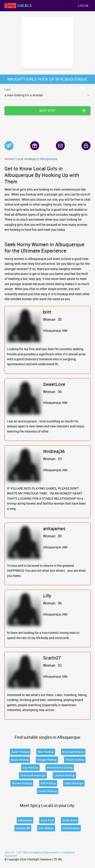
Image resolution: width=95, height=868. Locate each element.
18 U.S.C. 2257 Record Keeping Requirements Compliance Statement (40, 854)
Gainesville (23, 828)
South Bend (70, 820)
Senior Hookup (48, 791)
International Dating (60, 767)
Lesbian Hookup (64, 775)
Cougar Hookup (47, 760)
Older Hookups (74, 783)
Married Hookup (22, 783)
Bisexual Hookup (73, 752)
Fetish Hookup (75, 760)
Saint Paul (47, 820)
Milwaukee (25, 820)
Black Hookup (20, 760)
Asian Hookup (20, 752)
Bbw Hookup (46, 752)
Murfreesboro (71, 828)
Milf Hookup (48, 783)
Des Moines (46, 828)
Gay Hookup (30, 767)
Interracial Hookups (33, 775)
